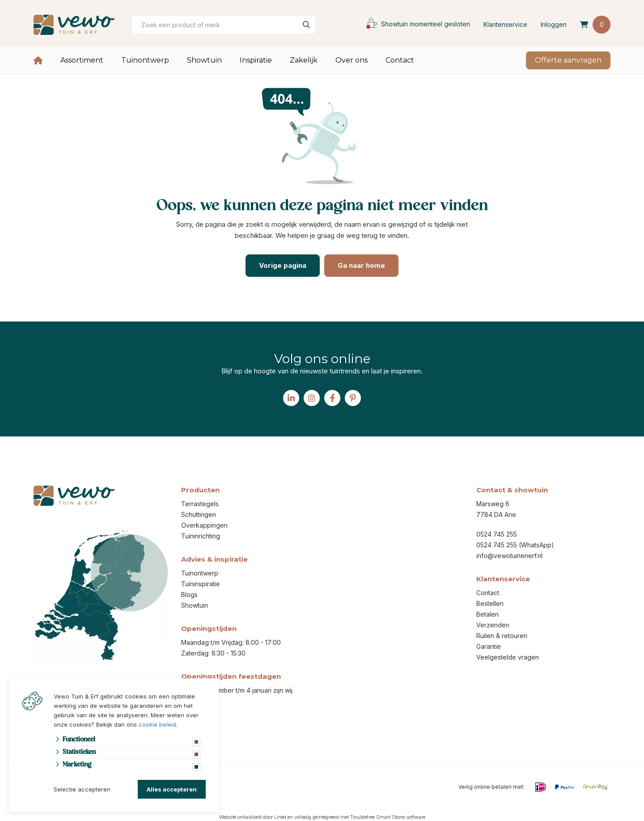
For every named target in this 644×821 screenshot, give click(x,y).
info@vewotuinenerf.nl (509, 556)
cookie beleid (157, 724)
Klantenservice (505, 24)
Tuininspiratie (201, 584)
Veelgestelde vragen (508, 657)
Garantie (489, 646)
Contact (400, 60)
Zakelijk (304, 60)
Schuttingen (199, 514)
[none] (306, 25)
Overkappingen (204, 525)
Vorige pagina (283, 265)
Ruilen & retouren (502, 636)
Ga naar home (361, 265)
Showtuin (204, 60)
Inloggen (554, 24)
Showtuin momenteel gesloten (416, 24)
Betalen (487, 614)
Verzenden (493, 625)
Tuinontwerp (145, 60)
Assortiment (82, 60)
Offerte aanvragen (568, 60)
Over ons (352, 60)
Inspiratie (256, 60)
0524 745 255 (497, 534)
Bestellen (490, 603)
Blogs (189, 595)
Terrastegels (200, 504)
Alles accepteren (172, 789)
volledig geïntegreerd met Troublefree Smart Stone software (360, 817)
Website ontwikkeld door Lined (253, 817)
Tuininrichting (201, 536)
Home (38, 60)
